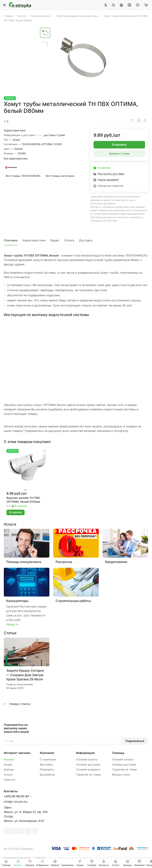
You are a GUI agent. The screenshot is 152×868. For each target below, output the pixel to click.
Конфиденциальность (17, 858)
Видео (55, 240)
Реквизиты (47, 770)
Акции (8, 765)
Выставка (46, 765)
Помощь (118, 753)
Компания (47, 753)
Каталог (9, 759)
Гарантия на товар (88, 775)
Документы (47, 775)
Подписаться (135, 741)
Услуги (8, 775)
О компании (48, 759)
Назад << (13, 624)
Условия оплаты (87, 759)
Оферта (41, 858)
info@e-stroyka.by (16, 802)
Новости (9, 780)
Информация (85, 753)
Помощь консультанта (24, 562)
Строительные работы (73, 601)
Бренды (9, 770)
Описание (11, 240)
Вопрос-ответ (121, 775)
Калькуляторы (17, 601)
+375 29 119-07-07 (16, 796)
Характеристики (34, 240)
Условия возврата (88, 770)
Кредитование (116, 562)
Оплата (69, 240)
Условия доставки (88, 765)
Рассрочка (64, 562)
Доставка (86, 240)
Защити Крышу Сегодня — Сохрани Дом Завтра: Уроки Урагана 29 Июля (25, 675)
